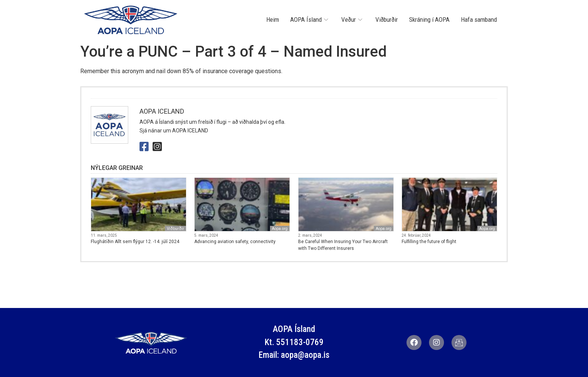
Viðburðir (387, 20)
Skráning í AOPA (429, 20)
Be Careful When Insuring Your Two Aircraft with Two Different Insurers (343, 245)
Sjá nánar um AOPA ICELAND (174, 131)
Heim (273, 20)
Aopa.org (280, 229)
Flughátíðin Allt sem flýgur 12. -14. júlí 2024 (135, 242)
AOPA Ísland (310, 20)
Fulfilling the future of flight (429, 242)
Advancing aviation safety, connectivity (235, 242)
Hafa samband (479, 20)
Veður (353, 20)
